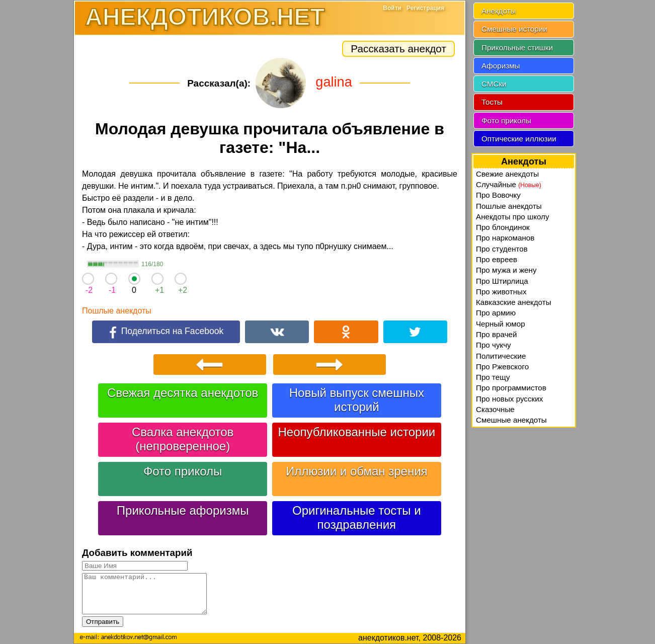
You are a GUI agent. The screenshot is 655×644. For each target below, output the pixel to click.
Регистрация (425, 8)
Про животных (501, 292)
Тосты (492, 102)
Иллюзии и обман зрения (357, 471)
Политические (501, 356)
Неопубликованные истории (356, 432)
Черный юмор (501, 324)
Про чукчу (494, 345)
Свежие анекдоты (507, 174)
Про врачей (497, 334)
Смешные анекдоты (511, 420)
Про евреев (497, 259)
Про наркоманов (505, 238)
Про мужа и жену (506, 270)
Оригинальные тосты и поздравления (357, 517)
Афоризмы (501, 66)
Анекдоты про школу (513, 217)
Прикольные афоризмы (183, 510)
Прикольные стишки (517, 48)
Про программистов (511, 388)
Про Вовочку (498, 195)
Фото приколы (183, 471)
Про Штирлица (502, 281)
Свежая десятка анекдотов (183, 393)
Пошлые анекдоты (117, 311)
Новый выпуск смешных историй (357, 400)
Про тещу (493, 377)
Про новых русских (509, 399)
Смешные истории (514, 29)
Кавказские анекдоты (514, 302)
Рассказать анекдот (398, 49)
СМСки (494, 84)
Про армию (496, 313)
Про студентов (502, 249)
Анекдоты (499, 11)
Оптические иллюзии (519, 139)
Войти (392, 8)
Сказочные (495, 409)
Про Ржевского (502, 367)
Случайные (509, 184)
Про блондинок (503, 227)
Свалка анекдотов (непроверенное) (183, 439)
